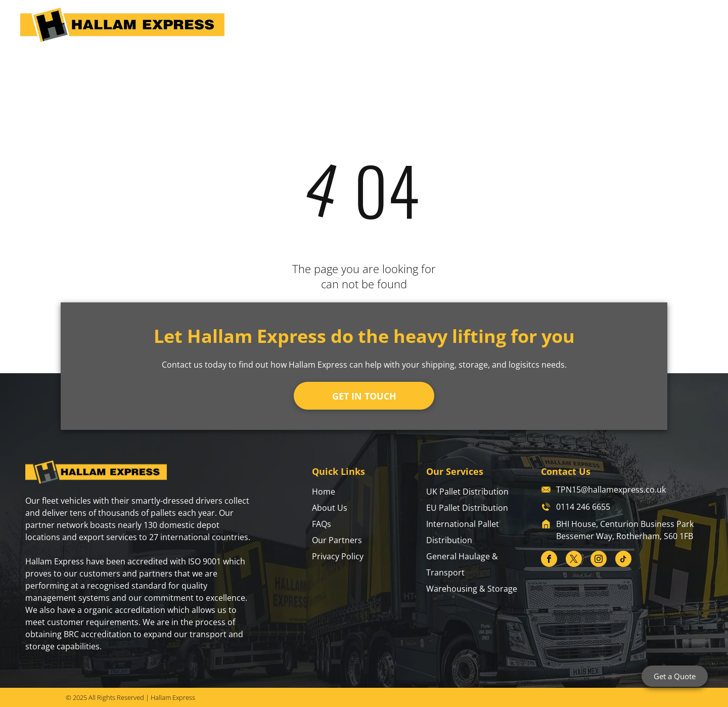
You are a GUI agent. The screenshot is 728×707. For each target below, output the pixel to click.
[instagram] (599, 560)
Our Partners (337, 540)
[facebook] (549, 560)
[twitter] (574, 560)
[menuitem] (338, 27)
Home (324, 492)
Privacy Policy (338, 556)
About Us (330, 508)
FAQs (322, 524)
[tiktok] (623, 560)
